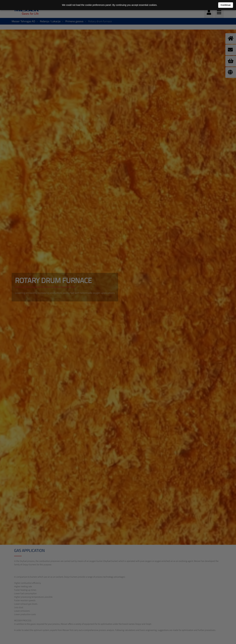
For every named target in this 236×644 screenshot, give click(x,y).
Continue (226, 5)
